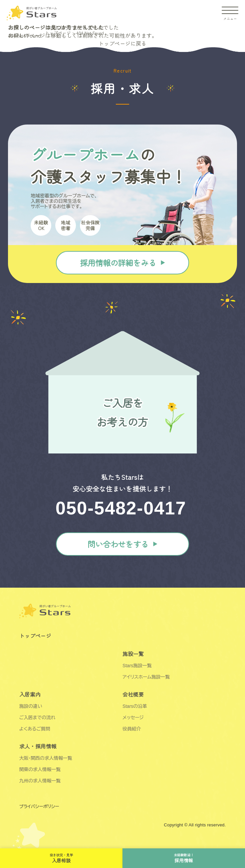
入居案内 (30, 694)
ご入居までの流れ (37, 718)
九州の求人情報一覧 (40, 781)
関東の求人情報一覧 (40, 769)
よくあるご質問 (35, 729)
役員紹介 (132, 729)
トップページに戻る (122, 43)
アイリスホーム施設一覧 (146, 677)
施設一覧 (133, 654)
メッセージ (133, 718)
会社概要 (133, 694)
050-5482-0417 (121, 508)
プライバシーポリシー (39, 807)
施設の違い (31, 706)
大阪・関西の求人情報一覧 (46, 758)
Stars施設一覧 (137, 666)
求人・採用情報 (38, 746)
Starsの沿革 (135, 706)
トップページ (35, 636)
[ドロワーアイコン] (230, 10)
